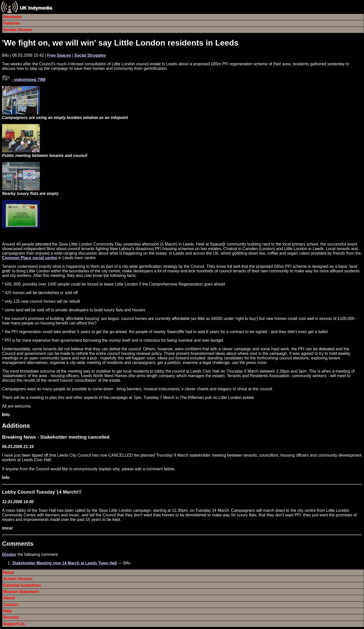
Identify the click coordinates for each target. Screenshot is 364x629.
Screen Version (18, 30)
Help (7, 611)
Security (11, 617)
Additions (16, 426)
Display (9, 554)
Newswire (12, 17)
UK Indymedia (36, 8)
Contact (11, 605)
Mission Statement (21, 592)
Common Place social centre (30, 258)
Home (9, 572)
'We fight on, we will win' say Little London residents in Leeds (120, 43)
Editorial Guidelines (22, 585)
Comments (18, 544)
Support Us (14, 624)
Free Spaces (59, 55)
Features (12, 23)
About (9, 598)
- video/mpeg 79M (28, 80)
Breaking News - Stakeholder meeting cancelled (56, 437)
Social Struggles (90, 55)
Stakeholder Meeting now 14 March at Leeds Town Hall (65, 563)
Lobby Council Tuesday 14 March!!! (42, 492)
